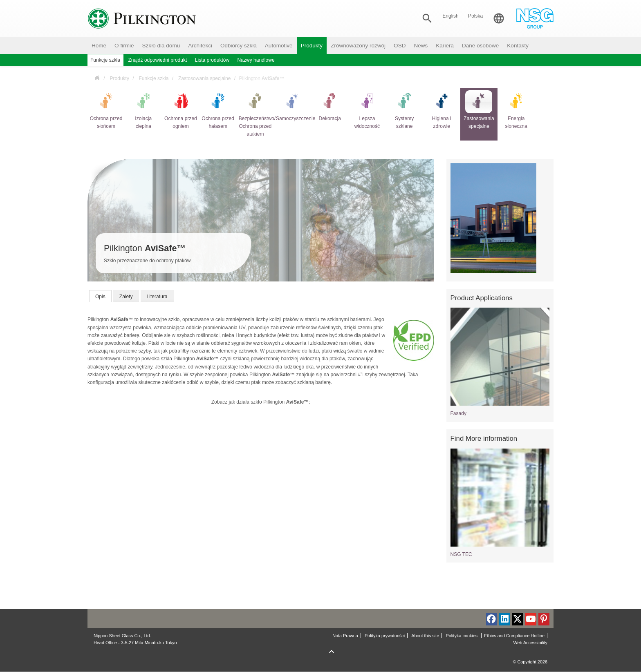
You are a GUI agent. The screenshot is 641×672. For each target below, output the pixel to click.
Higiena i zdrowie (442, 110)
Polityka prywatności (385, 636)
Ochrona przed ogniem (181, 110)
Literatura (157, 297)
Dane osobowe (480, 46)
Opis (100, 297)
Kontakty (518, 46)
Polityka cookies (462, 636)
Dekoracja (330, 106)
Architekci (200, 46)
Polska (475, 16)
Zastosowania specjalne (205, 78)
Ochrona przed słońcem (106, 110)
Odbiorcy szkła (239, 46)
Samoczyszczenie (292, 106)
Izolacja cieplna (143, 110)
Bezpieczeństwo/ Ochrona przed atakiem (255, 114)
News (421, 46)
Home (99, 46)
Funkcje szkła (154, 78)
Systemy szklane (404, 110)
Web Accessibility (530, 643)
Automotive (279, 46)
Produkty (312, 46)
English (450, 16)
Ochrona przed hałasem (218, 110)
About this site (425, 636)
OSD (400, 46)
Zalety (126, 297)
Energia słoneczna (516, 110)
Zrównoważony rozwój (358, 46)
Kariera (445, 46)
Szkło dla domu (161, 46)
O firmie (124, 46)
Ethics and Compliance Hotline (514, 636)
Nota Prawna (345, 636)
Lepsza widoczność (367, 110)
